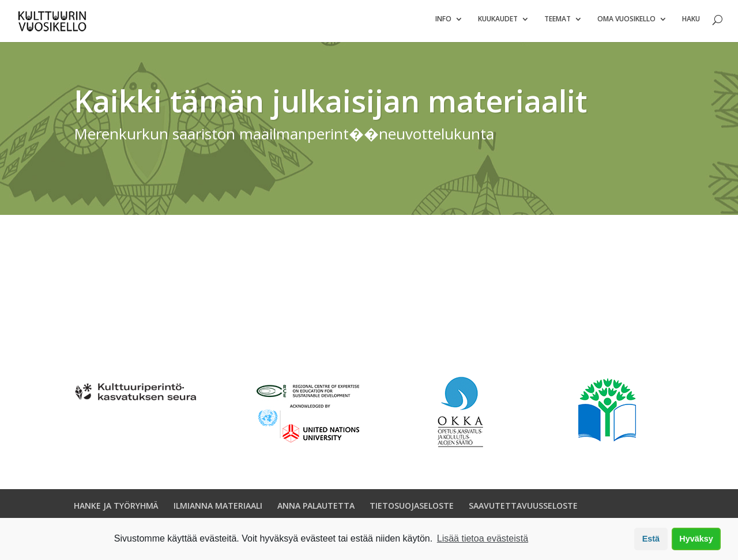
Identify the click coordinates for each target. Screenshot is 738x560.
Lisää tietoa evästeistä (483, 538)
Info (443, 23)
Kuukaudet (498, 23)
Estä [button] (651, 539)
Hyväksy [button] (696, 539)
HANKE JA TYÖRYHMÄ (116, 510)
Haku (691, 23)
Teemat (558, 23)
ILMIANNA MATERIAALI (218, 510)
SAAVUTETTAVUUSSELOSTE (523, 510)
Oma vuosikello (626, 23)
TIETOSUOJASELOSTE (412, 510)
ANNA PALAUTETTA (316, 510)
